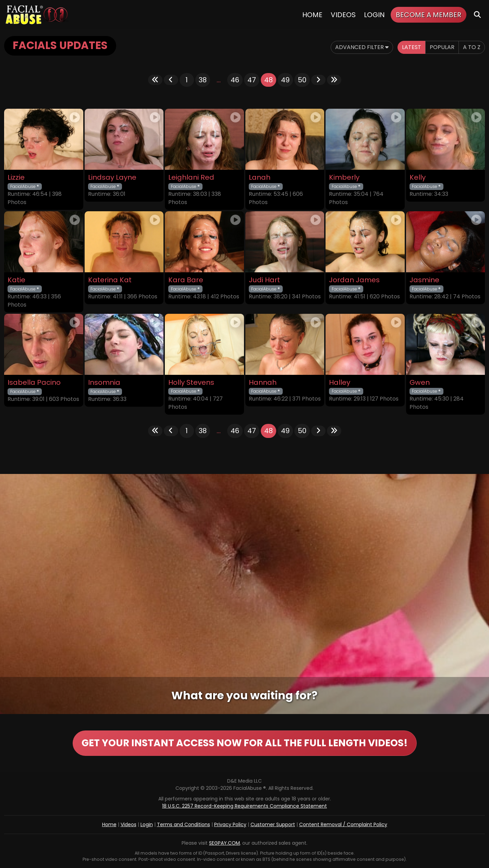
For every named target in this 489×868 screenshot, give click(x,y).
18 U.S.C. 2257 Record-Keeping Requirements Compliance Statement (244, 806)
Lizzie (16, 177)
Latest (412, 47)
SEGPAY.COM (224, 843)
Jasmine (424, 280)
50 (302, 80)
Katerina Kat (110, 280)
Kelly (418, 177)
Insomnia (104, 383)
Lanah (260, 177)
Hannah (263, 383)
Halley (340, 383)
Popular (442, 47)
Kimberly (344, 177)
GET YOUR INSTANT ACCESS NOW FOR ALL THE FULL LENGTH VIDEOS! (245, 743)
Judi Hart (264, 280)
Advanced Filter (362, 47)
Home (312, 15)
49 (285, 80)
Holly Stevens (191, 383)
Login (374, 15)
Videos (343, 15)
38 (203, 80)
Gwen (420, 383)
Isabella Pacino (34, 383)
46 (235, 80)
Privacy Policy (230, 824)
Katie (16, 280)
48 (268, 80)
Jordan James (354, 280)
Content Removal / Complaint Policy (343, 824)
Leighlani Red (191, 177)
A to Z (472, 47)
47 (252, 80)
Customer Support (273, 824)
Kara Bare (186, 280)
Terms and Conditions (184, 824)
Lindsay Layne (112, 177)
